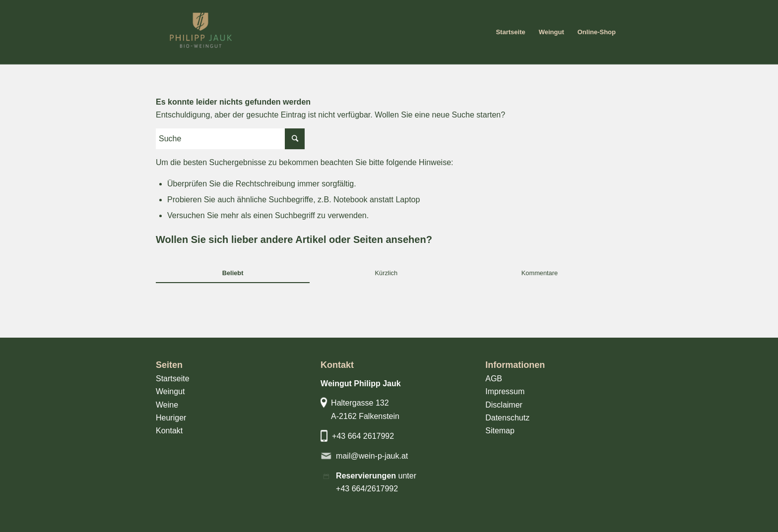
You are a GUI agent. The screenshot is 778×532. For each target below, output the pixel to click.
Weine (167, 405)
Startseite (173, 379)
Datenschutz (507, 418)
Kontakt (169, 431)
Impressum (505, 391)
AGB (494, 379)
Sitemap (500, 431)
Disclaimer (504, 405)
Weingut (170, 391)
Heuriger (171, 418)
